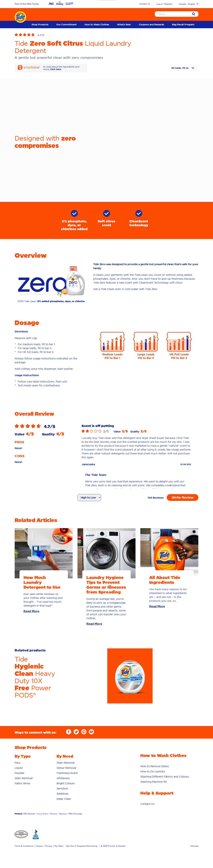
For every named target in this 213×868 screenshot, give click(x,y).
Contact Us (145, 4)
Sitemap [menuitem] (194, 846)
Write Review (183, 497)
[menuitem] (40, 25)
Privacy (49, 846)
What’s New (124, 25)
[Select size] (184, 68)
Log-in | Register (164, 4)
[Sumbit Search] (194, 14)
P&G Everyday (75, 814)
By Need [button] (65, 756)
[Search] (177, 14)
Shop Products (40, 25)
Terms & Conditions (24, 846)
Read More (31, 611)
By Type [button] (23, 756)
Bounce (63, 814)
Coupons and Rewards (151, 25)
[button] (26, 35)
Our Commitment (66, 25)
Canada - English (189, 4)
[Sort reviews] (89, 498)
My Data (59, 846)
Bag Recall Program (183, 25)
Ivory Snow (43, 814)
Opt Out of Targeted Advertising (82, 846)
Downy (54, 814)
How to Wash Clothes (97, 25)
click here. (56, 69)
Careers (39, 846)
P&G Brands (29, 814)
